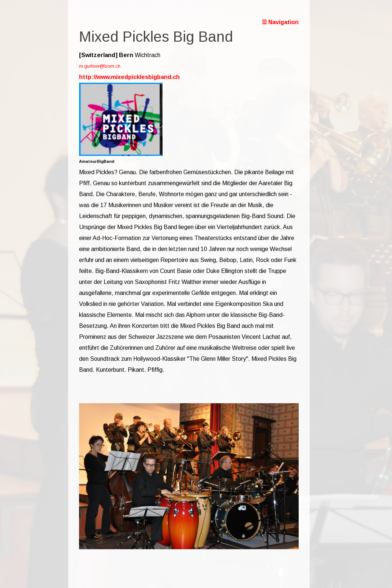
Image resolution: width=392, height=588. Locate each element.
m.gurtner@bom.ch (100, 66)
